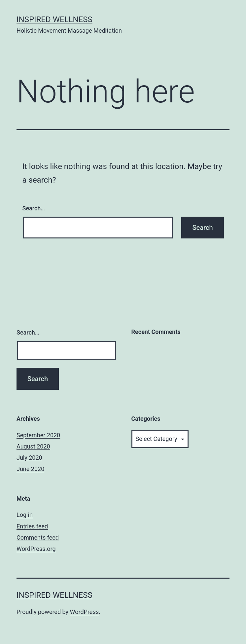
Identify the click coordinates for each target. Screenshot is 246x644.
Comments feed (38, 537)
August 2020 (33, 446)
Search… (34, 208)
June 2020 (30, 469)
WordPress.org (36, 549)
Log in (25, 515)
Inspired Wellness (54, 19)
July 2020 (29, 458)
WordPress (84, 612)
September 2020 (38, 435)
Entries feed (32, 526)
